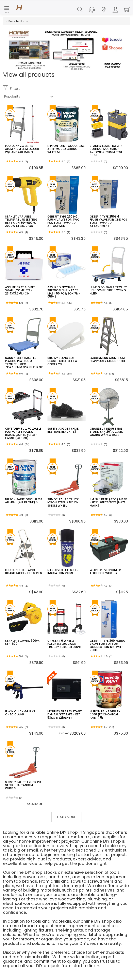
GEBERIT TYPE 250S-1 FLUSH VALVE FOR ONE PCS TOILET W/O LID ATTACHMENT (108, 221)
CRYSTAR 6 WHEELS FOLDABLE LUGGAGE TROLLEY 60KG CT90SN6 (64, 644)
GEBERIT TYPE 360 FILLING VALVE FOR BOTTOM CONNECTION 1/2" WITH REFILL (108, 645)
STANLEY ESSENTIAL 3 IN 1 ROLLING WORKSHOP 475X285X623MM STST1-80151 (107, 150)
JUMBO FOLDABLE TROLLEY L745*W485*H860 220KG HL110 (108, 290)
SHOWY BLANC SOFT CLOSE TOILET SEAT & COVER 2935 (62, 361)
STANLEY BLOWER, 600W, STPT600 (22, 642)
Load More (66, 817)
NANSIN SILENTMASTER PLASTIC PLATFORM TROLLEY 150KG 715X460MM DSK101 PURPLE (24, 363)
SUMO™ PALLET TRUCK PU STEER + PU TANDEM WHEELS (23, 785)
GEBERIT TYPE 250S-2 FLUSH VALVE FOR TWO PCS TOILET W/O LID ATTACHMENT (63, 221)
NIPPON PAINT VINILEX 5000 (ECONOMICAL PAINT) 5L (105, 714)
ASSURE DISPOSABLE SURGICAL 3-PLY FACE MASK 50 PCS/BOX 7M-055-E (64, 292)
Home (24, 21)
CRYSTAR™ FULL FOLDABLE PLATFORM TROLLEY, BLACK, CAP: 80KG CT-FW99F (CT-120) (23, 433)
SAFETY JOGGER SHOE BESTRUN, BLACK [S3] (63, 430)
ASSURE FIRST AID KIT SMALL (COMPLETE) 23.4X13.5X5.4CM (20, 290)
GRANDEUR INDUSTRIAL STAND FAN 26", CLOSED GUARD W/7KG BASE (106, 432)
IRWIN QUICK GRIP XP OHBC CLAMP (20, 713)
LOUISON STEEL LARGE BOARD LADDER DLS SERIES (23, 571)
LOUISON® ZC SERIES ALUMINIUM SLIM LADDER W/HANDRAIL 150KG (22, 149)
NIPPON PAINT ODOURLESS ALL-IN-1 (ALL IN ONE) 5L (24, 501)
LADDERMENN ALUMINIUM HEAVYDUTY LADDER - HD (107, 359)
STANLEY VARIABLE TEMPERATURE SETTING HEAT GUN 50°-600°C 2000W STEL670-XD (21, 221)
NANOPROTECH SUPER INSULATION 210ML (63, 571)
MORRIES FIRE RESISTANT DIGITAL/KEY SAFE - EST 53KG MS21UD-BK (65, 714)
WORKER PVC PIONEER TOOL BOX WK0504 (105, 571)
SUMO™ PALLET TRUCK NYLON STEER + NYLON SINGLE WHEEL (63, 502)
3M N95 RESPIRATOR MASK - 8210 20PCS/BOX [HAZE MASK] (108, 502)
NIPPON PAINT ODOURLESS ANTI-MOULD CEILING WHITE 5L (66, 149)
